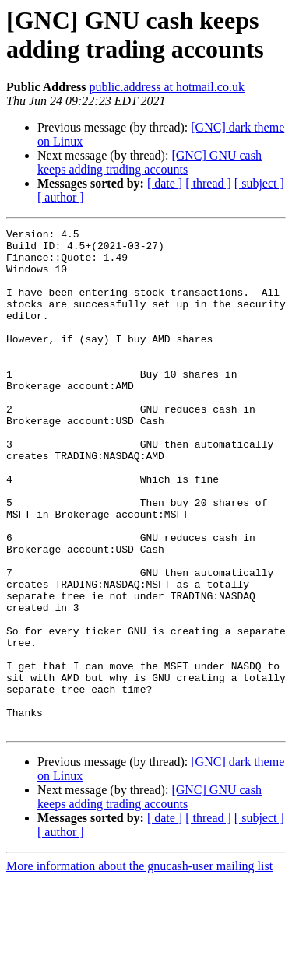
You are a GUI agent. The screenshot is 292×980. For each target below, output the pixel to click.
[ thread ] (208, 183)
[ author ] (61, 197)
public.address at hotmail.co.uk (167, 87)
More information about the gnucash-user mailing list (139, 966)
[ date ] (165, 183)
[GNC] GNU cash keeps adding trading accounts (150, 162)
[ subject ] (259, 183)
